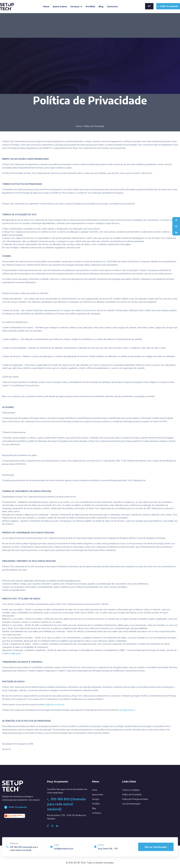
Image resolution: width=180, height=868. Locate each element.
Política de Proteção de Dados (135, 799)
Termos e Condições (131, 790)
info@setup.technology (54, 705)
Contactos (112, 6)
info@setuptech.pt (64, 849)
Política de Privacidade (132, 795)
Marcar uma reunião (156, 847)
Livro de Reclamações (131, 804)
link (104, 261)
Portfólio (90, 6)
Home (46, 6)
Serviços (76, 6)
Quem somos (60, 6)
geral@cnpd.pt (15, 653)
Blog (101, 6)
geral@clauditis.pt (127, 710)
